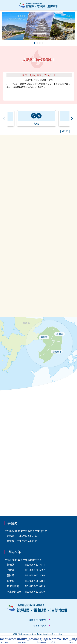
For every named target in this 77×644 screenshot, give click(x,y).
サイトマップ (40, 626)
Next (72, 118)
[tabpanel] (35, 118)
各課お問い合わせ (38, 620)
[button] (34, 43)
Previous (5, 118)
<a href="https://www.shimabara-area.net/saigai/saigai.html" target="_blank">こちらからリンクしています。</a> (38, 86)
